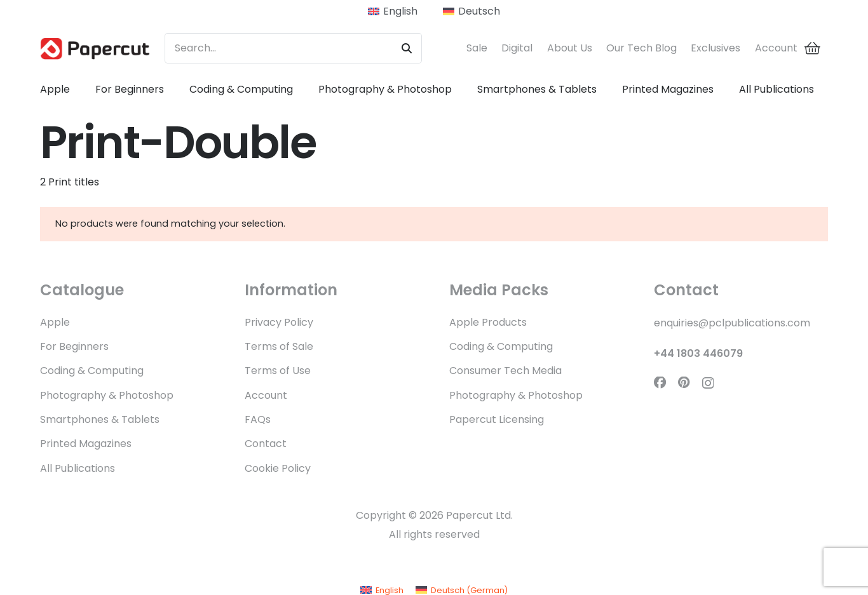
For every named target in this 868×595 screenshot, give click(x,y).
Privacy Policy (279, 322)
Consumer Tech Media (505, 371)
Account (776, 48)
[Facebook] (660, 383)
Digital (517, 48)
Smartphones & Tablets (100, 419)
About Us (570, 48)
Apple (55, 322)
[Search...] (293, 48)
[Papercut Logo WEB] (95, 49)
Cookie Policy (278, 468)
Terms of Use (278, 371)
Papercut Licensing (497, 419)
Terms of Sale (279, 346)
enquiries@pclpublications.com (732, 323)
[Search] (407, 48)
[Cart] (813, 48)
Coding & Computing (92, 371)
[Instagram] (708, 383)
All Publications (78, 468)
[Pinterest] (684, 383)
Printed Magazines (86, 444)
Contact (266, 444)
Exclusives (715, 48)
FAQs (258, 419)
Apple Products (488, 322)
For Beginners (74, 346)
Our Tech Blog (641, 48)
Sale (477, 48)
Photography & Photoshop (107, 395)
